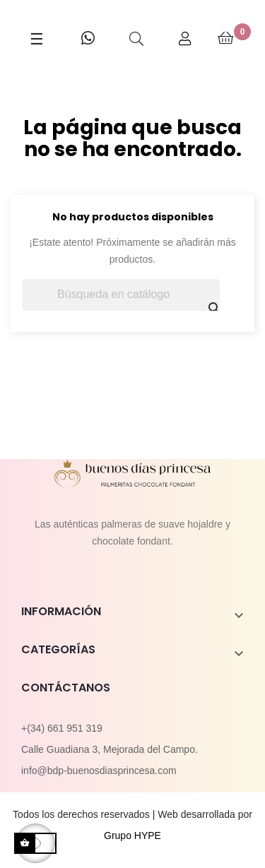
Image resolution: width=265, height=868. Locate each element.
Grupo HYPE (132, 836)
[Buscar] (121, 295)
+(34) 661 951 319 (62, 728)
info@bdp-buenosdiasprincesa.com (99, 771)
